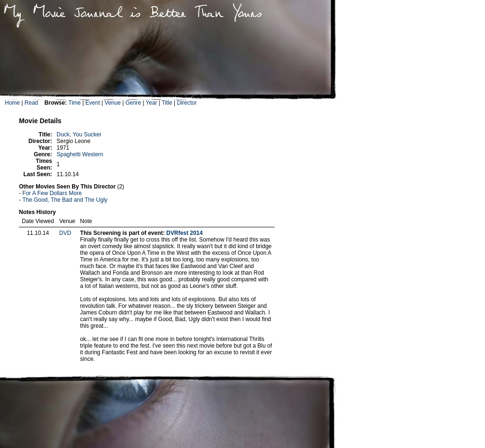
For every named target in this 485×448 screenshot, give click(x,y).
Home (12, 103)
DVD (65, 233)
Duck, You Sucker (79, 134)
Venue (113, 103)
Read (31, 103)
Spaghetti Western (80, 154)
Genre (133, 103)
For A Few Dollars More (52, 193)
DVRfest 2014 (184, 233)
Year (152, 103)
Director (187, 103)
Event (93, 103)
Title (167, 103)
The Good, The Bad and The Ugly (65, 200)
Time (74, 103)
